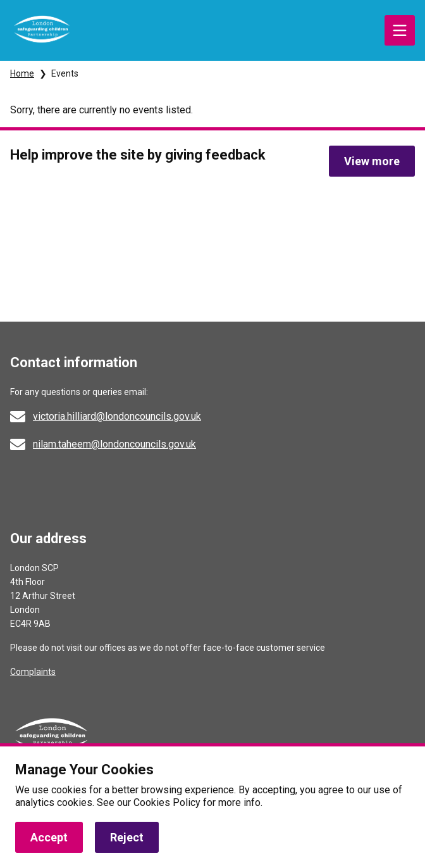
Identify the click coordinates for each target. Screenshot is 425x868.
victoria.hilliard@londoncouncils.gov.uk (117, 416)
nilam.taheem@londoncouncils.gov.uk (114, 444)
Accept (49, 837)
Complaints (33, 672)
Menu (400, 30)
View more (372, 161)
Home (22, 73)
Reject (127, 837)
